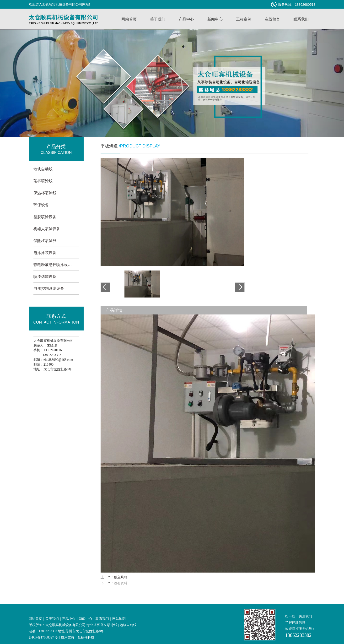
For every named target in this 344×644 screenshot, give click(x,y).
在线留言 (272, 19)
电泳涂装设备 (45, 253)
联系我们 (301, 19)
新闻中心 (215, 19)
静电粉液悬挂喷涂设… (53, 265)
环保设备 (41, 205)
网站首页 (129, 19)
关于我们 (158, 19)
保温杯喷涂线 (45, 193)
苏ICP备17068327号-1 (44, 637)
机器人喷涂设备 (47, 229)
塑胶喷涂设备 (45, 217)
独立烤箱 (121, 577)
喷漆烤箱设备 (45, 277)
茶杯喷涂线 (43, 181)
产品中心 (186, 19)
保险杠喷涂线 (45, 241)
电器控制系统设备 (49, 289)
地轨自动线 (43, 169)
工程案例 (244, 19)
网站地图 (119, 619)
